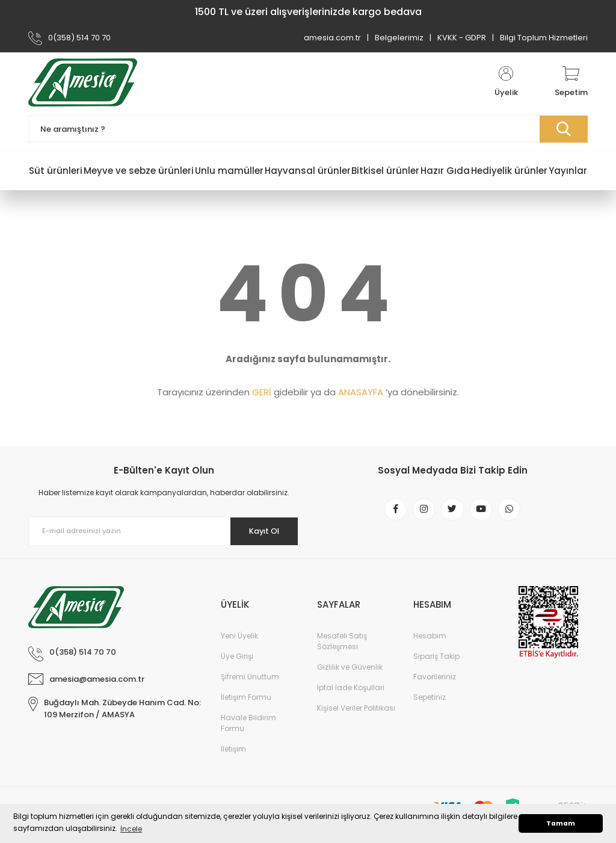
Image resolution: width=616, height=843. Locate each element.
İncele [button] (131, 829)
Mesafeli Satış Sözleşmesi (342, 641)
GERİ (262, 392)
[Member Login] (506, 82)
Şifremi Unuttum (250, 677)
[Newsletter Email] (164, 531)
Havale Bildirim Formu (248, 723)
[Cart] (571, 82)
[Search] (308, 129)
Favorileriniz (435, 677)
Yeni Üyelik (239, 636)
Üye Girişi (237, 656)
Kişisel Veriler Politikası (356, 708)
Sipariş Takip (436, 656)
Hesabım (430, 636)
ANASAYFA (361, 392)
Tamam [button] (561, 823)
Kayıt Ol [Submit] (259, 531)
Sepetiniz (430, 697)
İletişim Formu (246, 697)
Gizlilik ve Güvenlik (350, 667)
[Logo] (83, 82)
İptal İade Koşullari (351, 687)
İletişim (233, 749)
